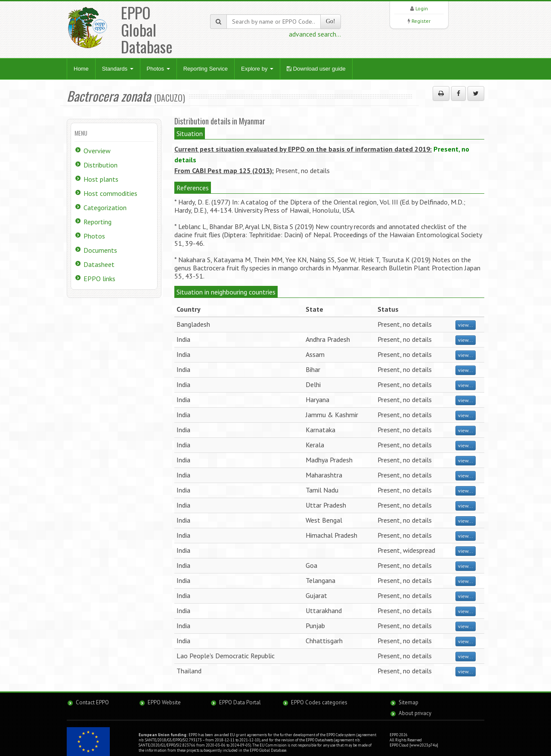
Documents (100, 250)
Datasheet (99, 264)
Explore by (257, 69)
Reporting (98, 222)
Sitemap (409, 702)
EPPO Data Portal (240, 702)
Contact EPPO (92, 702)
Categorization (105, 208)
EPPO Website (164, 702)
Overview (97, 151)
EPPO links (99, 279)
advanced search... (315, 34)
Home (81, 69)
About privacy (415, 713)
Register (421, 21)
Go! (331, 21)
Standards (118, 69)
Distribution (101, 165)
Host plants (101, 179)
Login (422, 8)
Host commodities (110, 193)
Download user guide (316, 69)
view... (466, 325)
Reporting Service (206, 69)
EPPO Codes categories (319, 702)
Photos (158, 69)
